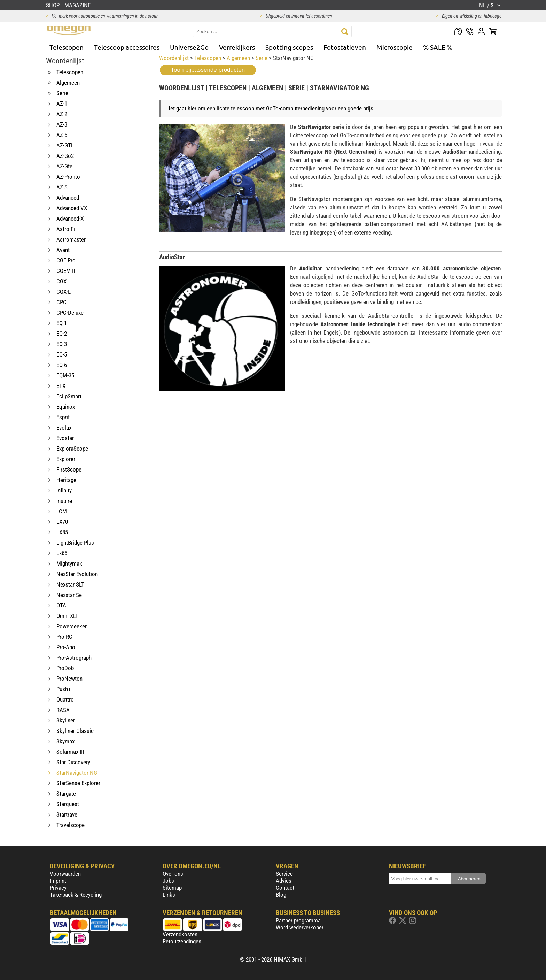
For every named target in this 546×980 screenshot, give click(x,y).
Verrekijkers (237, 47)
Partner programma (298, 920)
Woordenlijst (174, 58)
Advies (284, 881)
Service (284, 874)
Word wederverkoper (300, 927)
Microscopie (395, 47)
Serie (262, 58)
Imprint (58, 881)
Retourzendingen (182, 941)
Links (169, 895)
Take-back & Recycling (76, 895)
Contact (285, 888)
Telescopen (67, 47)
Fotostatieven (345, 47)
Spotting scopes (289, 47)
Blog (281, 895)
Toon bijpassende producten (208, 70)
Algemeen (238, 58)
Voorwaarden (65, 874)
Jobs (168, 881)
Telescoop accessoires (127, 47)
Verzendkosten (180, 934)
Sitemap (172, 888)
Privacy (58, 888)
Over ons (173, 874)
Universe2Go (189, 47)
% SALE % (438, 47)
